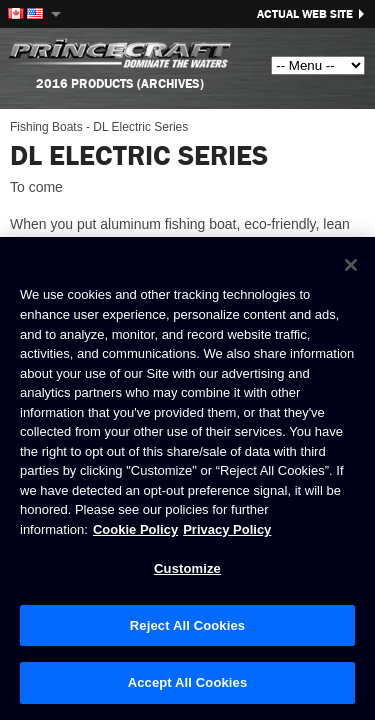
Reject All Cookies (187, 625)
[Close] (351, 265)
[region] (187, 478)
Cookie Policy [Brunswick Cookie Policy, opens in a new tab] (135, 529)
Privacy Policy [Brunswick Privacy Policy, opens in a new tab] (227, 529)
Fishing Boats (46, 127)
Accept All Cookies (188, 682)
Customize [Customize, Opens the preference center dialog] (187, 568)
